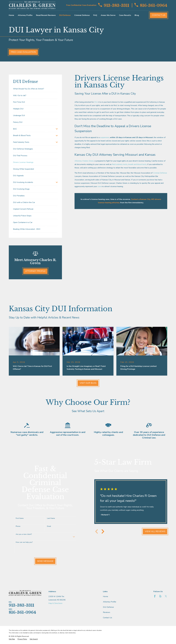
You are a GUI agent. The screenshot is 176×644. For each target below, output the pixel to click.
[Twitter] (166, 596)
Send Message (44, 561)
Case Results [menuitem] (125, 15)
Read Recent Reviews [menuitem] (46, 15)
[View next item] (101, 531)
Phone (16, 526)
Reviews (107, 612)
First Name (18, 518)
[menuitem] (35, 89)
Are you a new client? (22, 534)
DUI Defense (108, 607)
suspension (105, 137)
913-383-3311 (114, 5)
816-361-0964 (151, 5)
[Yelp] (160, 596)
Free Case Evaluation (23, 52)
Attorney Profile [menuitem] (25, 15)
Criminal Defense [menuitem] (82, 15)
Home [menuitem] (11, 15)
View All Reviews (153, 531)
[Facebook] (155, 596)
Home (106, 596)
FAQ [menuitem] (95, 15)
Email (47, 526)
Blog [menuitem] (137, 15)
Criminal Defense (160, 173)
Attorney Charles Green (84, 161)
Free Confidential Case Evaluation (81, 5)
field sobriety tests (120, 164)
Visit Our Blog (88, 383)
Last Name (49, 518)
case (99, 186)
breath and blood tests (137, 164)
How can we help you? (23, 542)
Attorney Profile (35, 271)
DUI (96, 102)
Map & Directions (55, 603)
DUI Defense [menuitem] (65, 15)
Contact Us (159, 15)
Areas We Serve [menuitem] (108, 15)
